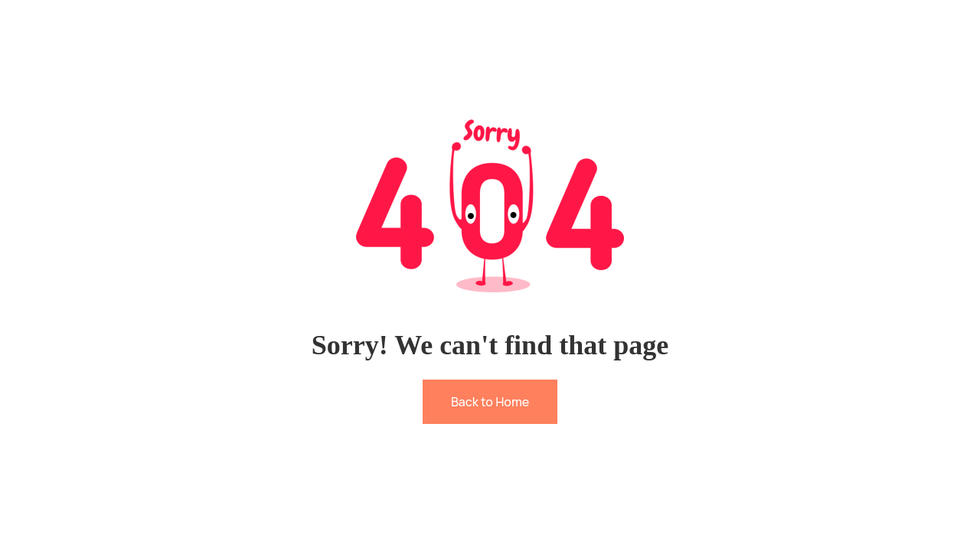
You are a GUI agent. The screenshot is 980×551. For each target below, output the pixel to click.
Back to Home (490, 402)
